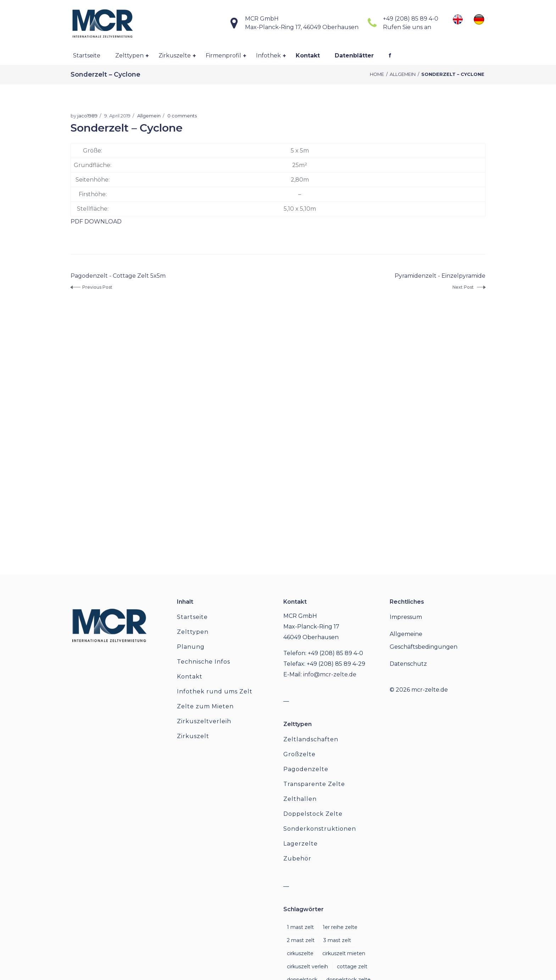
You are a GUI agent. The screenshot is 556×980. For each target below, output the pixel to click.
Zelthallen (300, 799)
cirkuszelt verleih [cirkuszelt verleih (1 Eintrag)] (307, 967)
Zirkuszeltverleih (204, 721)
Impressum (406, 617)
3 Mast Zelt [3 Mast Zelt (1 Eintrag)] (337, 940)
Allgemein (403, 74)
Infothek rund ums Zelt (215, 691)
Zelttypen (193, 632)
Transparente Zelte (314, 784)
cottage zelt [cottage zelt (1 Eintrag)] (352, 967)
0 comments (182, 116)
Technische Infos (204, 662)
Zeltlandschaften (311, 739)
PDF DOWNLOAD (96, 222)
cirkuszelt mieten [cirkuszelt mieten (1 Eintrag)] (344, 953)
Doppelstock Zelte (313, 814)
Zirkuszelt (193, 736)
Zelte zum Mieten (205, 706)
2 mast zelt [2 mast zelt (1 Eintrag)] (301, 940)
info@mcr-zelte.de (330, 674)
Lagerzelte (301, 844)
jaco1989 (87, 116)
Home (377, 74)
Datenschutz (408, 664)
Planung (191, 647)
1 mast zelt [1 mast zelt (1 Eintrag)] (300, 927)
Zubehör (297, 859)
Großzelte (299, 754)
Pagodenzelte (306, 769)
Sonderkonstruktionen (320, 829)
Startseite (192, 617)
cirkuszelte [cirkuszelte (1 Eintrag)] (300, 953)
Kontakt (190, 677)
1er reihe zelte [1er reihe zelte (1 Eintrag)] (340, 927)
